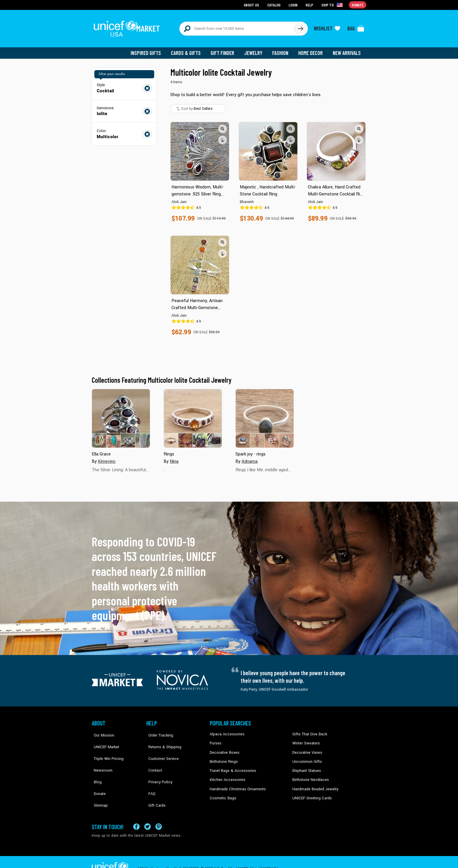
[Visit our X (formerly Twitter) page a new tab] (148, 813)
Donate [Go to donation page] (358, 5)
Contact (153, 758)
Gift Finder (225, 50)
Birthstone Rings (223, 758)
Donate (98, 775)
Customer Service (161, 749)
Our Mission (102, 731)
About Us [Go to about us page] (253, 5)
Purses (215, 740)
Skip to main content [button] (229, 0)
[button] (223, 125)
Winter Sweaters (305, 740)
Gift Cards (155, 784)
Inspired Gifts (150, 50)
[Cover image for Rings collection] (193, 415)
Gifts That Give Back (309, 731)
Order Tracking (158, 731)
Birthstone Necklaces (309, 775)
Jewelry (255, 50)
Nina (174, 458)
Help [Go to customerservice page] (310, 5)
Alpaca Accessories (226, 731)
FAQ (150, 775)
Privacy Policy (158, 767)
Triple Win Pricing (106, 749)
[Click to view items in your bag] (356, 27)
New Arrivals (347, 50)
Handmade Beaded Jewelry (314, 784)
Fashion (282, 50)
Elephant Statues (306, 767)
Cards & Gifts (189, 50)
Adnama (249, 458)
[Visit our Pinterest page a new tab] (159, 813)
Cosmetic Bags (222, 793)
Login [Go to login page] (294, 5)
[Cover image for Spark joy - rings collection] (265, 415)
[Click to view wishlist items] (327, 27)
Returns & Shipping (162, 740)
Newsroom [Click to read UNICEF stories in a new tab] (101, 758)
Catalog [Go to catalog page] (275, 5)
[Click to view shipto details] (333, 5)
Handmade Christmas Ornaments (237, 784)
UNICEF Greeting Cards (311, 793)
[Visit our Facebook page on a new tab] (136, 813)
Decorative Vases (306, 749)
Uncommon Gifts (306, 758)
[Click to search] (300, 27)
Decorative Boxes (224, 749)
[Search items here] (237, 27)
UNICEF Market (104, 740)
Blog (96, 767)
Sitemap (98, 784)
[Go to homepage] (128, 27)
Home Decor (312, 50)
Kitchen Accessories (226, 775)
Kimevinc (107, 458)
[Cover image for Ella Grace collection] (121, 415)
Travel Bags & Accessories (231, 767)
